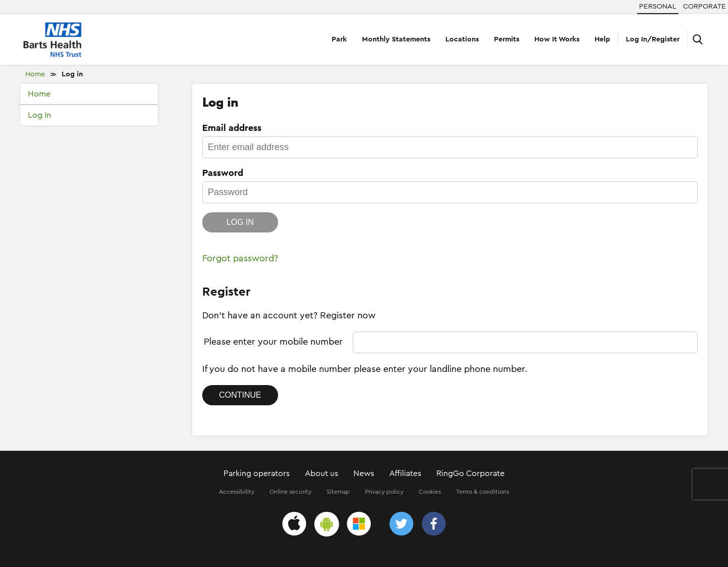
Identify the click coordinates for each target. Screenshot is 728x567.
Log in (72, 74)
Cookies (430, 492)
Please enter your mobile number (273, 342)
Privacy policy (384, 492)
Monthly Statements (396, 39)
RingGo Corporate (470, 474)
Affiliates (405, 474)
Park (339, 39)
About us (322, 474)
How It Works (557, 39)
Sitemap (338, 492)
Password (223, 173)
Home (35, 74)
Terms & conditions (483, 492)
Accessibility (237, 492)
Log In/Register (653, 39)
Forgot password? (240, 258)
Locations (462, 39)
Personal (658, 7)
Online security (290, 492)
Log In (39, 115)
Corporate (704, 7)
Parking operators (257, 474)
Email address (232, 128)
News (364, 474)
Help (602, 39)
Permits (507, 39)
